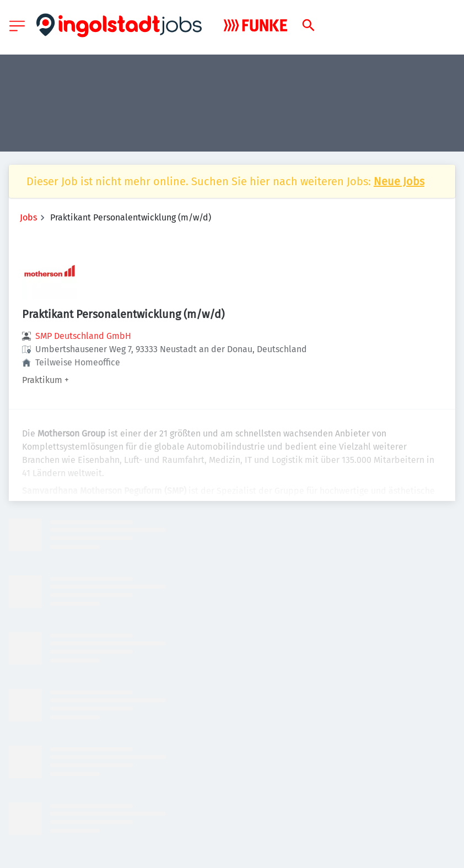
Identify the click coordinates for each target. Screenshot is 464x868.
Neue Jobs (399, 181)
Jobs (28, 217)
